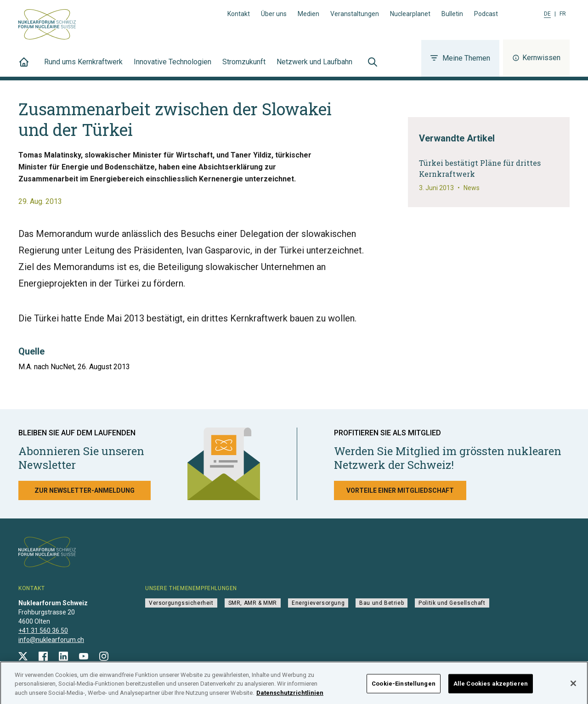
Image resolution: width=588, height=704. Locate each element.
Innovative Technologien (172, 67)
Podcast (486, 14)
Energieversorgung (318, 603)
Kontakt (239, 14)
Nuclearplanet (410, 14)
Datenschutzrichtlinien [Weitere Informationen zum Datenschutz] (290, 697)
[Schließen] (573, 688)
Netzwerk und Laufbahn (314, 67)
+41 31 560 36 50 (43, 631)
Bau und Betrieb (382, 603)
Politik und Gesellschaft (452, 603)
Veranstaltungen (355, 14)
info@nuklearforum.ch (51, 640)
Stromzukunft (244, 67)
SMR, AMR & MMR (253, 603)
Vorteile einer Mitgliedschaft (400, 490)
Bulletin (452, 14)
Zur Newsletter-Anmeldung (85, 490)
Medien (308, 14)
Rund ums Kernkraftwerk (83, 67)
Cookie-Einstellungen (404, 688)
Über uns (274, 14)
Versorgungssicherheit (181, 603)
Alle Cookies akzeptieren (491, 688)
